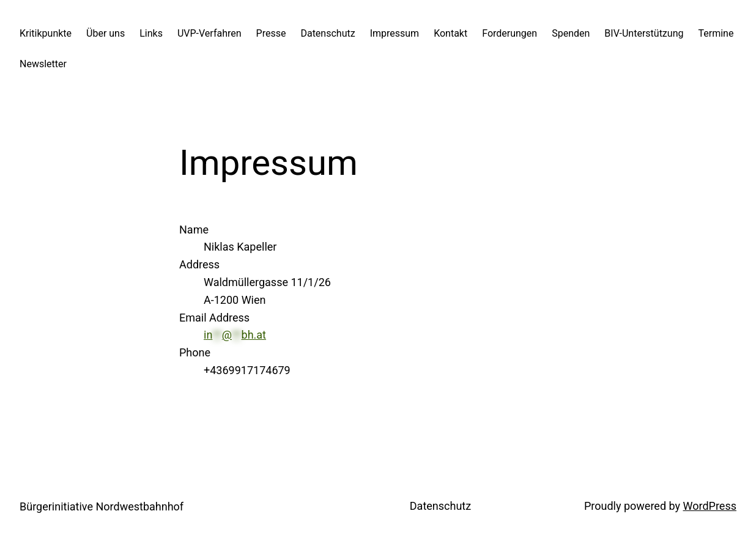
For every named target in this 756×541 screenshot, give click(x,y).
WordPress (710, 506)
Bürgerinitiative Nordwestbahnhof (102, 506)
